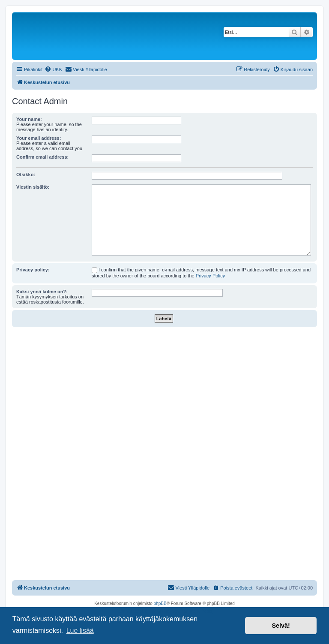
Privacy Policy (210, 276)
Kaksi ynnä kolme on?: (42, 292)
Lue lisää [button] (80, 630)
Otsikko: (26, 175)
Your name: (29, 119)
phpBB (160, 603)
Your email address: (39, 138)
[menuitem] (53, 69)
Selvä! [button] (281, 626)
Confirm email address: (42, 157)
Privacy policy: (33, 270)
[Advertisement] (164, 391)
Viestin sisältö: (33, 187)
